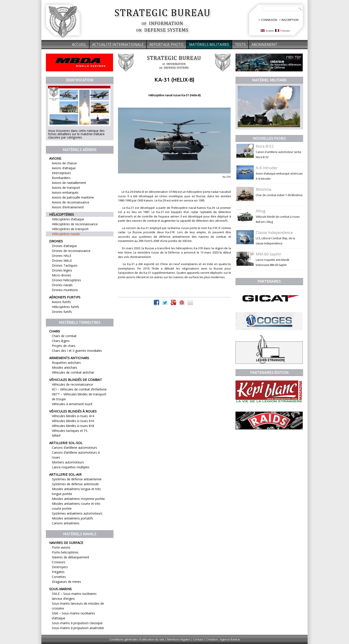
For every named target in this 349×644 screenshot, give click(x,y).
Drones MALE (62, 261)
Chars (55, 331)
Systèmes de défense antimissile (75, 484)
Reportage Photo (166, 44)
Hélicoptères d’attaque (68, 219)
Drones (56, 241)
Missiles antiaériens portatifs (72, 518)
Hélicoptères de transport (70, 229)
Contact (198, 639)
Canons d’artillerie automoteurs (74, 448)
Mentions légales (179, 639)
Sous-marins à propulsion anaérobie (78, 628)
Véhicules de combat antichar (73, 372)
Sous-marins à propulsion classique (77, 623)
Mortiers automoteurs (68, 462)
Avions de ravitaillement (69, 183)
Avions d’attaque (64, 168)
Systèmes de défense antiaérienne (77, 479)
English (267, 31)
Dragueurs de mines (66, 582)
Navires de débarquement (71, 557)
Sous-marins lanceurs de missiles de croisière (78, 606)
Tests (240, 44)
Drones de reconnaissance (71, 251)
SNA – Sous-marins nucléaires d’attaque (73, 616)
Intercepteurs (61, 173)
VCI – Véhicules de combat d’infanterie (79, 389)
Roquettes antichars (66, 363)
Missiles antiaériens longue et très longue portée (76, 491)
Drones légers (62, 270)
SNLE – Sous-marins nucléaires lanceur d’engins (74, 596)
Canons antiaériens (66, 523)
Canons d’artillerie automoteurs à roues (76, 455)
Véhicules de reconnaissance (72, 384)
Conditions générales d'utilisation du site (137, 639)
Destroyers (60, 567)
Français (282, 31)
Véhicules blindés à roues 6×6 (73, 421)
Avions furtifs (61, 302)
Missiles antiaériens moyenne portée (78, 499)
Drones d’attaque (64, 246)
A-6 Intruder (267, 168)
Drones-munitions (65, 290)
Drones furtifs (62, 312)
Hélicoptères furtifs (66, 307)
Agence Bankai (230, 639)
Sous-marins (60, 589)
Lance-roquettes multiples (71, 467)
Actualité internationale (118, 44)
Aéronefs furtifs (65, 297)
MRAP (56, 436)
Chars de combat (64, 336)
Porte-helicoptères (65, 552)
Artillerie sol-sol (66, 443)
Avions (55, 158)
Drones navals (62, 285)
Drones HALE (62, 256)
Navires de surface (66, 543)
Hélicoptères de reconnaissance (75, 224)
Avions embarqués (65, 192)
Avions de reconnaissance (71, 202)
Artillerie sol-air (65, 474)
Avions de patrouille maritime (73, 197)
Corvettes (59, 577)
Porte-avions (61, 547)
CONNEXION (269, 20)
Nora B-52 (265, 146)
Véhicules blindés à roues (73, 411)
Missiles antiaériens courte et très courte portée (76, 506)
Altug (261, 211)
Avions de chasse (64, 163)
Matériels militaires (209, 44)
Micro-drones (62, 275)
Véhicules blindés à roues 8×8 (73, 426)
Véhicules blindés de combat (76, 380)
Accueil (79, 44)
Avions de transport (66, 188)
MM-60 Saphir (268, 254)
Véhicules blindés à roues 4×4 (73, 416)
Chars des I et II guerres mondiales (77, 351)
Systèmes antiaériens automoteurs (77, 513)
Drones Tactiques (65, 265)
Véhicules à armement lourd (72, 404)
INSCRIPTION (290, 20)
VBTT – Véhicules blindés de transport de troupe (79, 397)
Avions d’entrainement (68, 207)
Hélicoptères (62, 214)
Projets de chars (64, 346)
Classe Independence (274, 232)
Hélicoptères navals (66, 234)
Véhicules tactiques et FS (70, 431)
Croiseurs (59, 562)
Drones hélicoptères (66, 280)
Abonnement (264, 44)
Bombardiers (61, 178)
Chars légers (61, 341)
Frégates (58, 572)
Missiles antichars (65, 367)
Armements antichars (69, 358)
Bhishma (264, 189)
